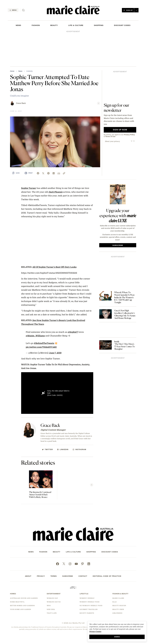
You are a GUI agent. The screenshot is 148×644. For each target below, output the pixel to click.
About (28, 576)
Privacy (41, 576)
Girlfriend (117, 613)
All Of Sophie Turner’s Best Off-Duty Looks (54, 267)
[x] (43, 173)
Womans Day (52, 598)
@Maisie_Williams (35, 336)
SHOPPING (99, 25)
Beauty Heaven (119, 606)
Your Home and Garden (21, 609)
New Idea (51, 609)
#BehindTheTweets (44, 343)
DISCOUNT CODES (122, 25)
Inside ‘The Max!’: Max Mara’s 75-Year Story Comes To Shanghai (124, 345)
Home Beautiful (17, 602)
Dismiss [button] (117, 637)
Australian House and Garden (24, 598)
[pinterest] (48, 173)
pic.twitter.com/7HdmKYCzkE (41, 347)
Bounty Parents (87, 613)
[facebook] (38, 173)
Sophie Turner (29, 188)
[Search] (23, 10)
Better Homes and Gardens (22, 606)
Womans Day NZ (54, 602)
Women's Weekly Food (90, 602)
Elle (114, 602)
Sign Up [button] (128, 10)
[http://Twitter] (47, 449)
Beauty (54, 25)
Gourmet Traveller (89, 609)
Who (49, 606)
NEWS (18, 25)
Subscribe (68, 576)
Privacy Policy (129, 135)
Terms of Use (110, 136)
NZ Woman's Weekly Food (91, 606)
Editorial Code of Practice (107, 576)
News (20, 71)
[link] (64, 173)
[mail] (59, 173)
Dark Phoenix (56, 192)
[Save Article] (16, 173)
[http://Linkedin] (63, 449)
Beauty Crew (118, 609)
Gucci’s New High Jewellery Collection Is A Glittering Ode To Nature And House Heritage (125, 314)
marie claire (118, 598)
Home (12, 71)
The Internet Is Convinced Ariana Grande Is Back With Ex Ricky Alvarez (40, 495)
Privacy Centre (95, 632)
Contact (83, 576)
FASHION (36, 25)
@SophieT (73, 332)
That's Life (52, 613)
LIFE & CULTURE (76, 25)
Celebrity (29, 71)
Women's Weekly (87, 598)
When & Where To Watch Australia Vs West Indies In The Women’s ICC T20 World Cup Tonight (124, 297)
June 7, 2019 (55, 353)
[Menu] (13, 10)
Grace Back (21, 103)
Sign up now (120, 130)
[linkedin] (54, 173)
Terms (54, 576)
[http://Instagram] (79, 449)
